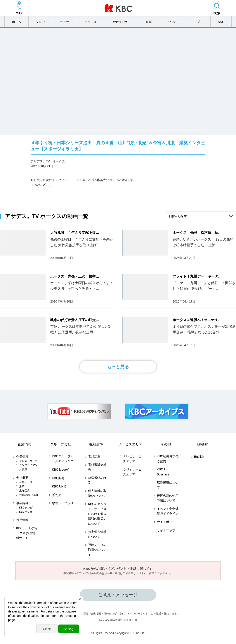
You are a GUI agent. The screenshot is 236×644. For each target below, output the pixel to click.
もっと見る (118, 367)
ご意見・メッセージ (118, 595)
